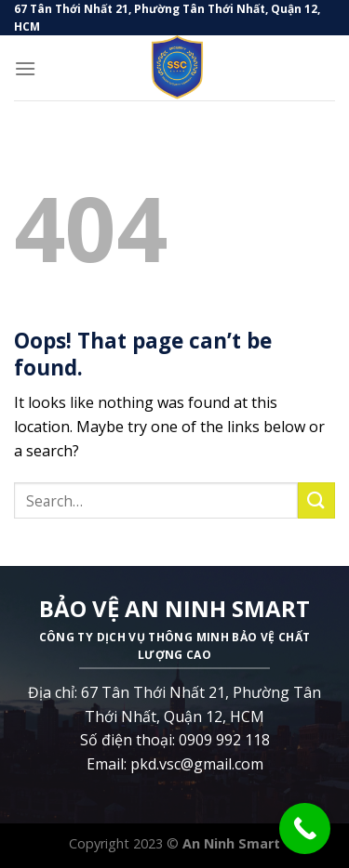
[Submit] (316, 500)
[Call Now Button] (305, 829)
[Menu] (25, 68)
